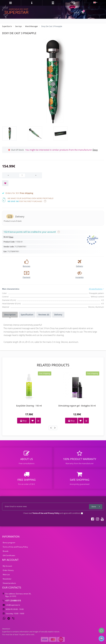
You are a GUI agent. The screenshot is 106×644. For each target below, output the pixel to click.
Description (10, 315)
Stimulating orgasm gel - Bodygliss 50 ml (77, 406)
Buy (23, 421)
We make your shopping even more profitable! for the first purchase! (30, 200)
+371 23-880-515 (12, 601)
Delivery (58, 315)
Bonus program (9, 543)
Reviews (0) (44, 315)
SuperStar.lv (7, 26)
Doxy (95, 150)
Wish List (6, 575)
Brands (6, 551)
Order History (8, 570)
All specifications (96, 289)
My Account (7, 566)
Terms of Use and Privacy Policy (15, 547)
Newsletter (7, 579)
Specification (27, 315)
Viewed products (9, 583)
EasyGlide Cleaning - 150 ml (29, 406)
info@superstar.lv (11, 605)
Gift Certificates (9, 555)
